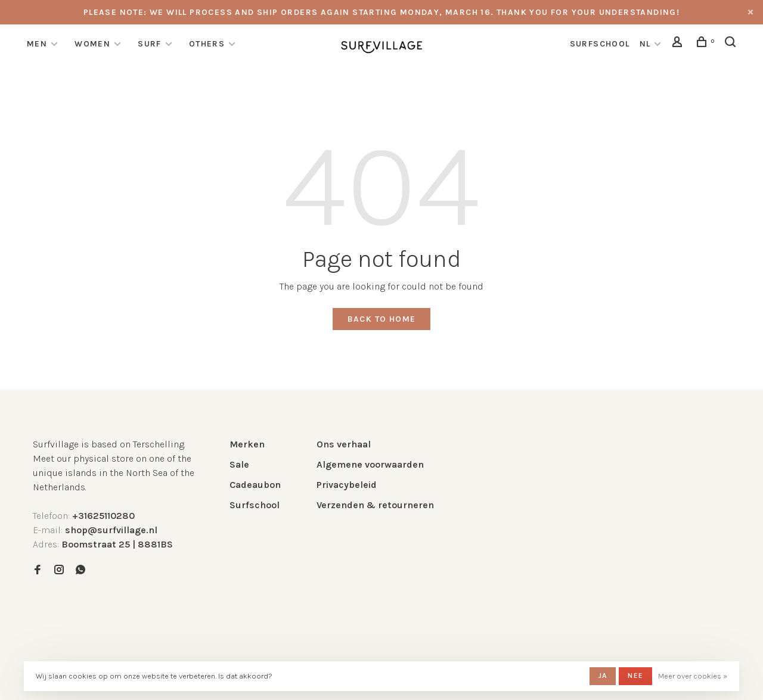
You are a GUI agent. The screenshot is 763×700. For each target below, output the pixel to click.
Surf (150, 44)
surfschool (600, 44)
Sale (239, 464)
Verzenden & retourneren (375, 505)
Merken (247, 444)
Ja (603, 676)
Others (207, 44)
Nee (635, 676)
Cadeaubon (255, 485)
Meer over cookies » (693, 676)
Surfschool (255, 505)
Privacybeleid (347, 485)
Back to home (382, 319)
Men (37, 44)
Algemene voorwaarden (370, 464)
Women (92, 44)
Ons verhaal (344, 444)
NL (645, 44)
